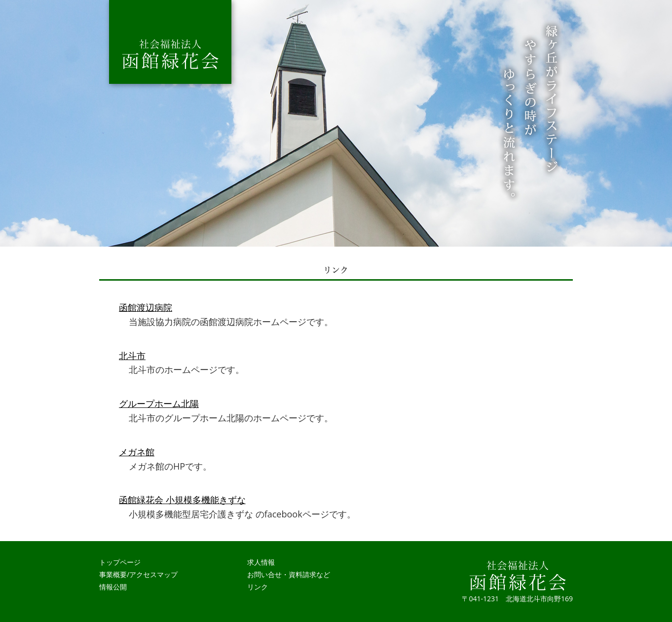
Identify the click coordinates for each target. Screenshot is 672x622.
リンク (258, 587)
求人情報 (261, 562)
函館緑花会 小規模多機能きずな (182, 500)
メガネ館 (137, 452)
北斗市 (132, 356)
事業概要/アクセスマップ (138, 574)
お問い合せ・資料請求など (289, 574)
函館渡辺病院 (146, 307)
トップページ (120, 562)
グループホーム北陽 (159, 403)
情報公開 (113, 587)
